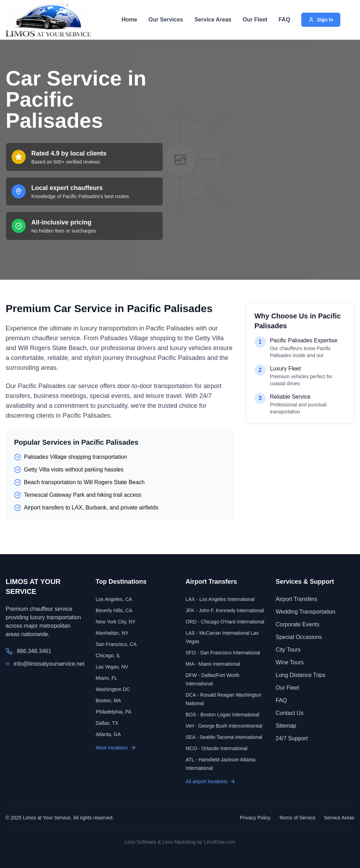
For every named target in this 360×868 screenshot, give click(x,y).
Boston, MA (108, 701)
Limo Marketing (179, 842)
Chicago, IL (108, 655)
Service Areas (213, 20)
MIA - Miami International (213, 664)
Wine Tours (290, 662)
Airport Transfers (296, 599)
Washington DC (113, 689)
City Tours (288, 650)
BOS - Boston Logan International (222, 715)
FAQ (284, 20)
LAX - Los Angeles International (220, 599)
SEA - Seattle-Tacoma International (224, 737)
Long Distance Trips (300, 675)
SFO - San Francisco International (223, 653)
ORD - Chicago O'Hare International (225, 622)
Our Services (166, 20)
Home (129, 20)
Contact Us (290, 713)
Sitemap (286, 726)
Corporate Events (298, 624)
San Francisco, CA (116, 644)
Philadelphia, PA (114, 712)
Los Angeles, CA (114, 599)
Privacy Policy (255, 818)
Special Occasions (299, 637)
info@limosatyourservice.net (49, 664)
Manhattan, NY (112, 633)
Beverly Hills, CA (114, 610)
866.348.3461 (34, 651)
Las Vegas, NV (112, 667)
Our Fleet (255, 20)
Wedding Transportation (306, 612)
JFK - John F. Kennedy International (225, 610)
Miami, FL (106, 678)
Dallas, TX (107, 723)
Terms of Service (297, 818)
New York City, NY (115, 622)
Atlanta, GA (108, 734)
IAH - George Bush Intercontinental (224, 726)
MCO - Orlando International (217, 748)
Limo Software (140, 842)
